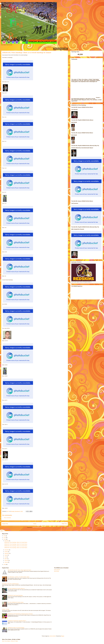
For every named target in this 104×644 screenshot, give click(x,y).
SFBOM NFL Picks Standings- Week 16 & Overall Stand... (16, 542)
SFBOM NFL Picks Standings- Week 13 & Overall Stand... (16, 548)
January (6, 562)
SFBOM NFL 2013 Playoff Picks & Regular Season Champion (20, 614)
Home (35, 524)
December (7, 541)
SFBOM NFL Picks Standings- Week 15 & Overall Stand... (16, 544)
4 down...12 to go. (6, 609)
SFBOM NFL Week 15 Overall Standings (16, 628)
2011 (5, 539)
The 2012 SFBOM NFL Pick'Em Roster (16, 602)
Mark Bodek (57, 571)
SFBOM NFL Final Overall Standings (15, 595)
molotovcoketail (52, 636)
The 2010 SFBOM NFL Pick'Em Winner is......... (17, 588)
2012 (5, 537)
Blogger (63, 636)
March (6, 559)
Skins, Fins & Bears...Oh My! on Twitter (10, 641)
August (6, 555)
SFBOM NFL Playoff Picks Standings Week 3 (17, 621)
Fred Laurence (57, 570)
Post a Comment (7, 518)
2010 (5, 564)
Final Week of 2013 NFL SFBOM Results (10, 584)
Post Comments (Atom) (37, 527)
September (7, 553)
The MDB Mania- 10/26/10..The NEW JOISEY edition (19, 577)
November (7, 550)
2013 (5, 536)
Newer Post (5, 524)
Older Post (64, 524)
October (6, 552)
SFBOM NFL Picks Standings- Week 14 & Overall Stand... (16, 546)
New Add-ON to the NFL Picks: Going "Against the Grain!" (19, 570)
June (6, 557)
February (7, 560)
